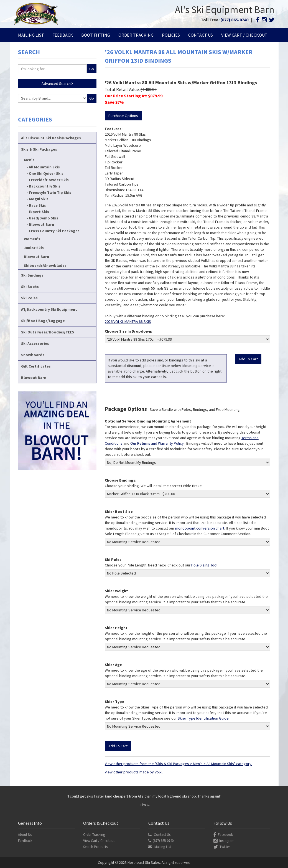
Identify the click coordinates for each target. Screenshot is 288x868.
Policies (171, 35)
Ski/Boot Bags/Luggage (43, 321)
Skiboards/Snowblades (45, 265)
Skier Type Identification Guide (203, 718)
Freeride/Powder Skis (49, 180)
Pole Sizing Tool (204, 565)
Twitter (222, 847)
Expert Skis (39, 212)
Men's (29, 160)
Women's (32, 239)
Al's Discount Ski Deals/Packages (51, 138)
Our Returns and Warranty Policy (157, 443)
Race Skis (37, 205)
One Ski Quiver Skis (46, 173)
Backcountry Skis (45, 186)
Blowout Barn (41, 224)
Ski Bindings (32, 275)
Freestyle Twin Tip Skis (50, 193)
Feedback (63, 35)
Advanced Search (57, 83)
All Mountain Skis (44, 167)
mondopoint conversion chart (200, 528)
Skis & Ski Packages (39, 149)
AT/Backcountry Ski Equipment (49, 309)
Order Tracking (136, 35)
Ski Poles (29, 298)
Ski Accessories (35, 343)
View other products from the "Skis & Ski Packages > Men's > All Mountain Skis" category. (179, 764)
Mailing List (31, 35)
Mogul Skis (39, 199)
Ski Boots (30, 287)
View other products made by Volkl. (134, 772)
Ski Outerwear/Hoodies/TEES (48, 332)
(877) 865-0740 (234, 20)
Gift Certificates (36, 366)
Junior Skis (34, 248)
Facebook (223, 835)
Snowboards (33, 355)
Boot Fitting (96, 35)
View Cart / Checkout (244, 35)
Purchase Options (123, 116)
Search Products (95, 847)
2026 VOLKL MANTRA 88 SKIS (128, 322)
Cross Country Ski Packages (54, 231)
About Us (25, 835)
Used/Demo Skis (44, 218)
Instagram (224, 841)
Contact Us (201, 35)
